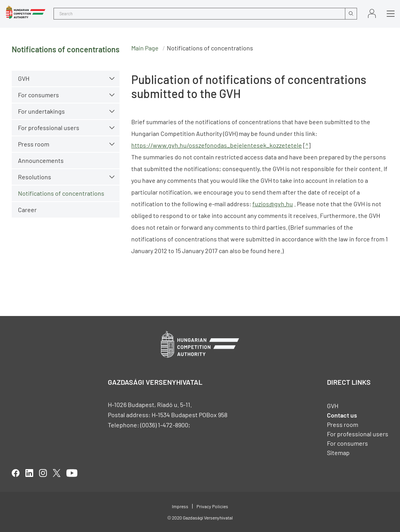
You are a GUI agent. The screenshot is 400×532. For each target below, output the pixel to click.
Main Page (145, 48)
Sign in (372, 13)
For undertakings (41, 111)
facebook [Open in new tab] (16, 473)
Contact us (342, 415)
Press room (34, 144)
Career (27, 210)
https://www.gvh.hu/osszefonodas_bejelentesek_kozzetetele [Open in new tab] (217, 145)
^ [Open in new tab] (307, 145)
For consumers (38, 95)
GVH (24, 78)
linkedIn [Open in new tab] (29, 473)
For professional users (49, 128)
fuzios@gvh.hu (273, 204)
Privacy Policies (212, 506)
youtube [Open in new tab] (72, 473)
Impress (180, 506)
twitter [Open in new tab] (57, 473)
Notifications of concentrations (61, 193)
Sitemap (338, 453)
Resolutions (35, 177)
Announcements (41, 160)
